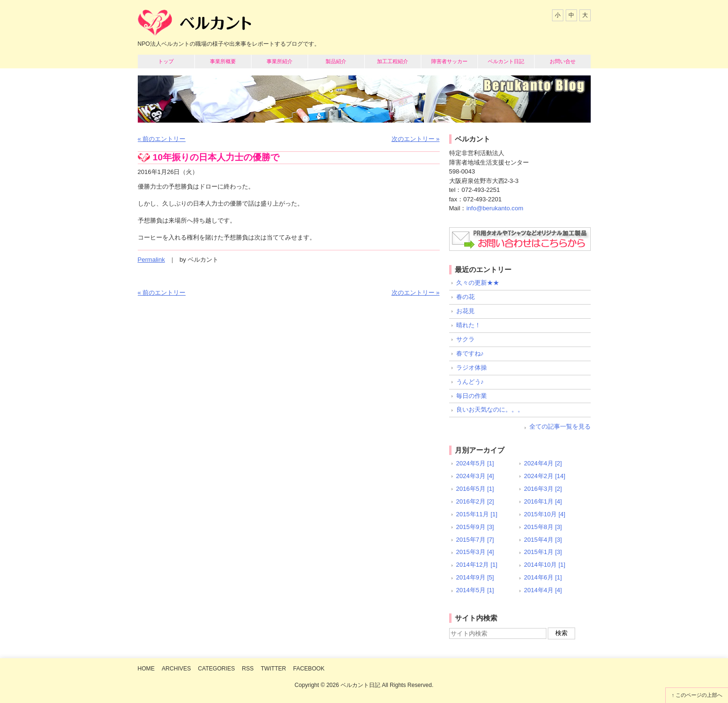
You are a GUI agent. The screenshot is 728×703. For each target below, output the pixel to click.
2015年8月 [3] (543, 527)
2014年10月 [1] (545, 565)
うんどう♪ (470, 382)
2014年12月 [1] (477, 565)
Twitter (274, 669)
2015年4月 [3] (543, 540)
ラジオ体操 (472, 368)
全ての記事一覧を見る (560, 426)
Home (146, 669)
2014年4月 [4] (543, 590)
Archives (176, 669)
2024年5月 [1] (475, 463)
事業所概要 (223, 61)
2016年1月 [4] (543, 501)
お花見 (465, 311)
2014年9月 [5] (475, 577)
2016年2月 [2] (475, 501)
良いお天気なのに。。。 (490, 409)
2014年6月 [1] (543, 577)
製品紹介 (336, 61)
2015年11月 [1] (477, 514)
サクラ (465, 339)
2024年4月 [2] (543, 463)
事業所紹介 (280, 61)
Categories (217, 669)
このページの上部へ (699, 695)
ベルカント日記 (506, 61)
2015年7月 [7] (475, 540)
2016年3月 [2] (543, 489)
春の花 (465, 297)
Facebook (309, 669)
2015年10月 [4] (545, 514)
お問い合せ (563, 61)
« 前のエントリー (162, 139)
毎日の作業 (472, 396)
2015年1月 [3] (543, 552)
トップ (166, 61)
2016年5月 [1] (475, 489)
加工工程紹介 (393, 61)
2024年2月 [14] (545, 476)
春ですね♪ (470, 353)
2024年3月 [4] (475, 476)
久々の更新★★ (478, 283)
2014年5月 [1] (475, 590)
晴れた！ (469, 325)
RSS (248, 669)
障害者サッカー (449, 61)
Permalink (151, 260)
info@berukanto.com (495, 208)
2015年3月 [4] (475, 552)
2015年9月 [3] (475, 527)
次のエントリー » (416, 139)
